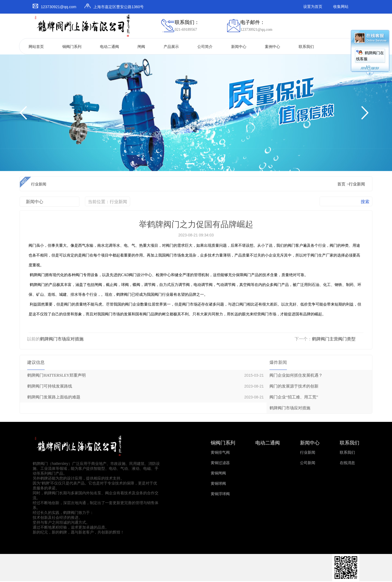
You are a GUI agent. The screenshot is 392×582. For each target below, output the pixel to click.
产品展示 (171, 47)
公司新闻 (308, 463)
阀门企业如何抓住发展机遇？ (296, 375)
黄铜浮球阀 (220, 494)
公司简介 (205, 47)
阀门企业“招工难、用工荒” (294, 397)
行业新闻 (357, 184)
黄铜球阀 (218, 484)
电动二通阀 (109, 47)
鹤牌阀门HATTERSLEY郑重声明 (56, 375)
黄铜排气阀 (220, 453)
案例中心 (272, 47)
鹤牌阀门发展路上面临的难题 (54, 397)
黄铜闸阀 (218, 473)
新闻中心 (239, 47)
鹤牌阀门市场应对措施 (62, 339)
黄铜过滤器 (220, 463)
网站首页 (36, 47)
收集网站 (341, 7)
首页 (341, 184)
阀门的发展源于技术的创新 (294, 386)
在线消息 (347, 463)
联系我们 (306, 47)
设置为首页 (313, 7)
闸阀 (141, 47)
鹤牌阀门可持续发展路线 (50, 386)
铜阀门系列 (72, 47)
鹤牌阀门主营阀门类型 (334, 339)
